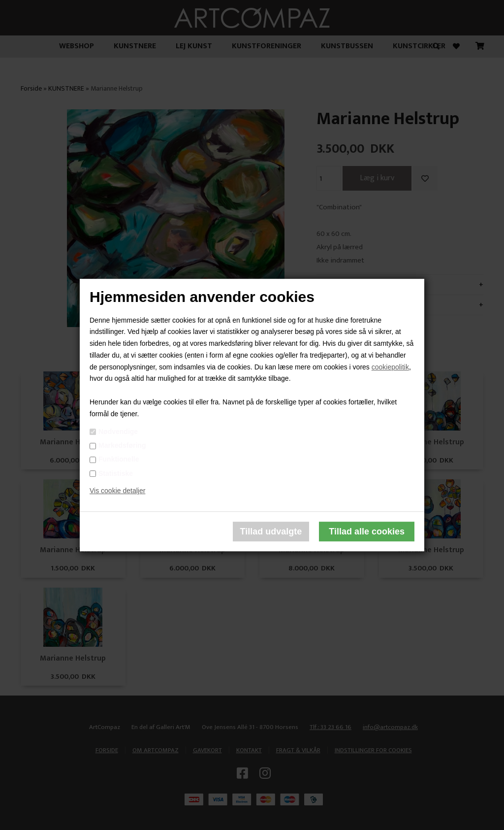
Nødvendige (118, 432)
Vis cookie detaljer (117, 491)
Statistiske (116, 473)
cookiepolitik (390, 367)
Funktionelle (119, 460)
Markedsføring (122, 445)
